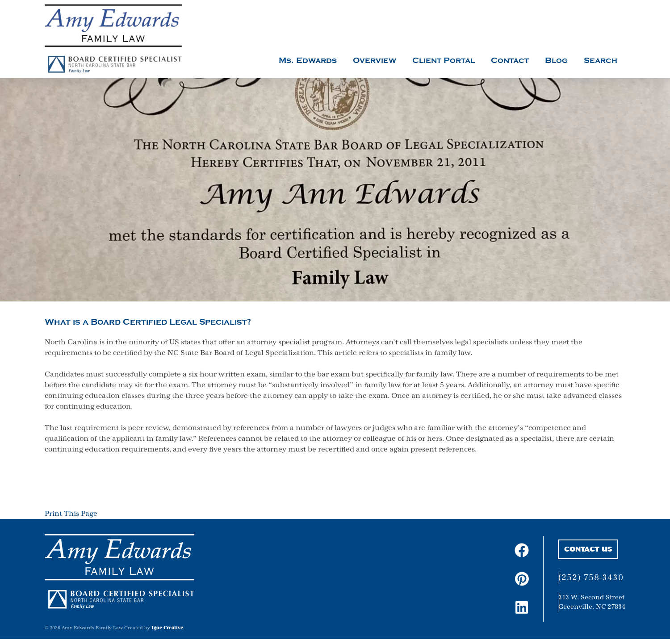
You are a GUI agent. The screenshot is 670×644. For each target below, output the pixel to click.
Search (601, 61)
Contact (510, 61)
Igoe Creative (167, 628)
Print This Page (71, 514)
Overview (375, 61)
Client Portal (444, 61)
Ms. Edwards (308, 61)
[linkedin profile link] (521, 607)
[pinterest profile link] (521, 579)
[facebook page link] (521, 550)
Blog (556, 61)
